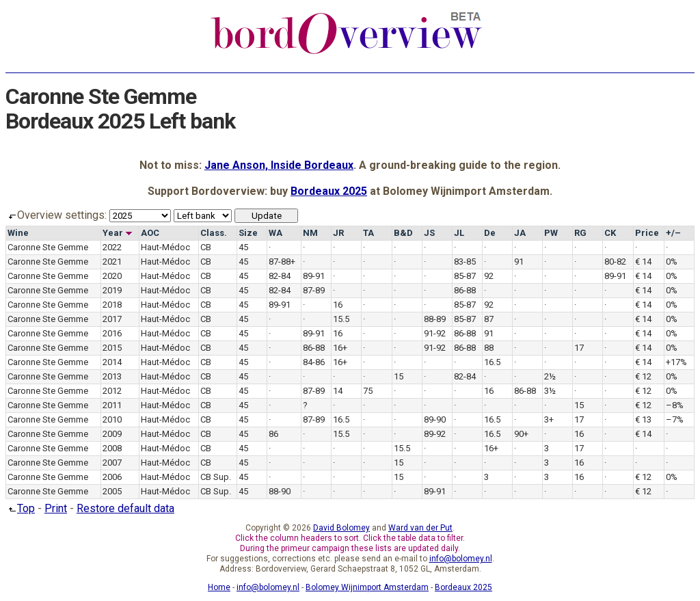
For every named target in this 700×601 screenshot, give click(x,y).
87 (489, 319)
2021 (112, 262)
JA (520, 233)
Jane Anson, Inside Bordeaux (279, 165)
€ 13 (643, 419)
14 (338, 391)
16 (338, 305)
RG (580, 233)
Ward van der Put (420, 528)
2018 (112, 305)
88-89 (435, 319)
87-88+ (282, 262)
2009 (112, 434)
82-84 (280, 276)
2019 (112, 290)
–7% (675, 419)
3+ (549, 419)
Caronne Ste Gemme (48, 247)
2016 (112, 333)
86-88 (465, 290)
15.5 (341, 319)
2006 (112, 477)
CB (206, 247)
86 (273, 434)
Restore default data (125, 508)
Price (647, 233)
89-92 (435, 434)
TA (368, 233)
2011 (112, 405)
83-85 (465, 262)
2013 (112, 376)
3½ (550, 391)
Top (20, 508)
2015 (112, 348)
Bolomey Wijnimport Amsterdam (367, 587)
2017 (112, 319)
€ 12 (643, 376)
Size (248, 233)
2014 (112, 362)
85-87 (465, 276)
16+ (340, 348)
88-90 (280, 491)
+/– (673, 233)
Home (219, 587)
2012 (112, 391)
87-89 (314, 290)
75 (368, 391)
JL (459, 233)
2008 (112, 448)
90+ (521, 434)
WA (275, 233)
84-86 (314, 362)
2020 (112, 276)
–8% (675, 405)
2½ (550, 376)
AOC (150, 233)
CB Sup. (216, 477)
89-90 (435, 419)
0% (672, 262)
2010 (112, 419)
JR (338, 233)
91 (519, 262)
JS (429, 233)
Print (56, 508)
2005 (112, 491)
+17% (676, 362)
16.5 (492, 362)
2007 (112, 463)
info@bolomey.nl (461, 559)
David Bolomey (341, 528)
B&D (403, 233)
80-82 (615, 262)
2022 (112, 247)
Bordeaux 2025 (329, 191)
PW (551, 233)
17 (579, 348)
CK (610, 233)
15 (399, 376)
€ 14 (643, 262)
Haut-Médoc (165, 247)
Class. (214, 233)
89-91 (314, 276)
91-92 (435, 333)
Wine (18, 233)
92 (489, 276)
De (490, 233)
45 (243, 247)
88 (489, 348)
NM (310, 233)
